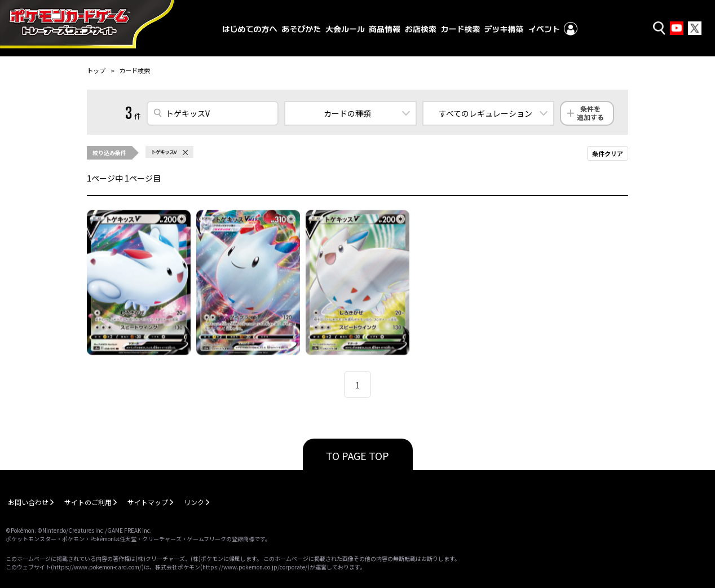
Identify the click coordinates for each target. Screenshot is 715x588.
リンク (194, 502)
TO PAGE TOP (358, 456)
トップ (96, 70)
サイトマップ (148, 502)
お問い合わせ (28, 502)
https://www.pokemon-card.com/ (97, 567)
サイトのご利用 (88, 502)
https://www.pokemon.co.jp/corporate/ (255, 567)
